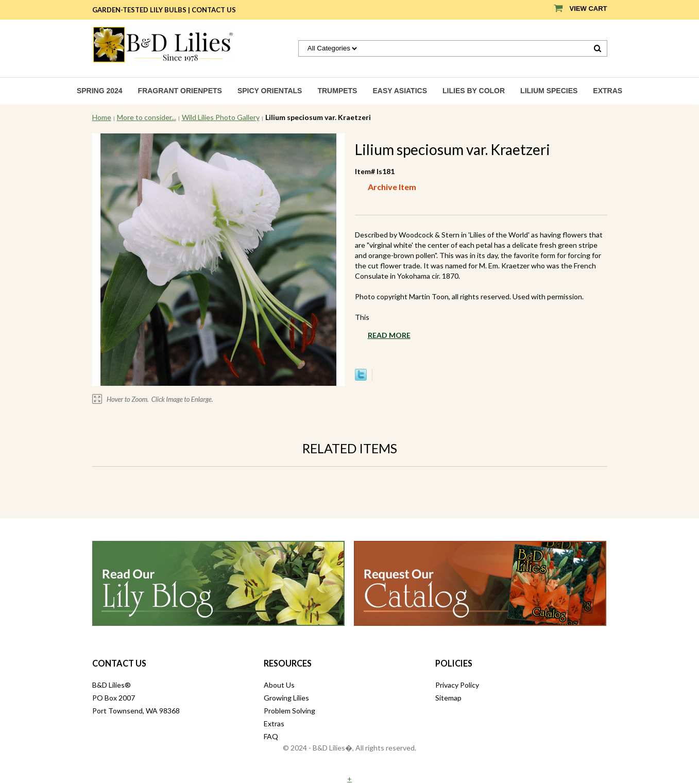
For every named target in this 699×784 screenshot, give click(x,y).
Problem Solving (289, 711)
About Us (279, 685)
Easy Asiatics (400, 91)
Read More (389, 335)
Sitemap (448, 698)
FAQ (271, 736)
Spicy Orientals (270, 91)
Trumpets (337, 91)
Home (102, 117)
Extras (608, 91)
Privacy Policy (457, 685)
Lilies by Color (474, 91)
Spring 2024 (100, 91)
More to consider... (147, 117)
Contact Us (214, 10)
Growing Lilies (286, 698)
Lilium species (549, 91)
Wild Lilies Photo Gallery (221, 117)
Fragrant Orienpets (180, 91)
